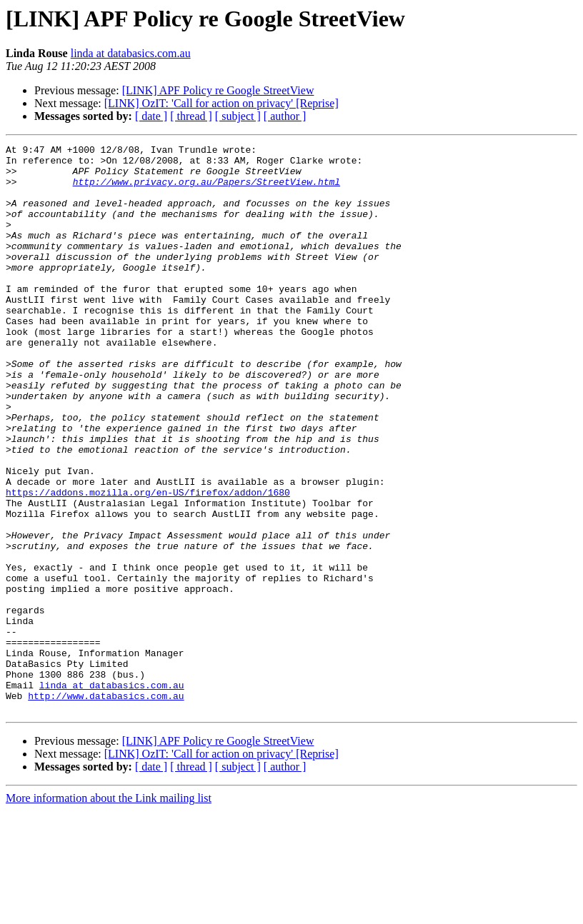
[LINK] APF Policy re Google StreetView (218, 90)
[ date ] (151, 116)
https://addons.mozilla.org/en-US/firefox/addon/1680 (148, 563)
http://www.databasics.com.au (106, 807)
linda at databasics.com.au (131, 53)
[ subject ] (238, 116)
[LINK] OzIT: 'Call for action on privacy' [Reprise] (221, 103)
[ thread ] (191, 116)
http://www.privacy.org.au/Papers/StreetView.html (206, 190)
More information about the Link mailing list (109, 912)
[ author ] (285, 116)
